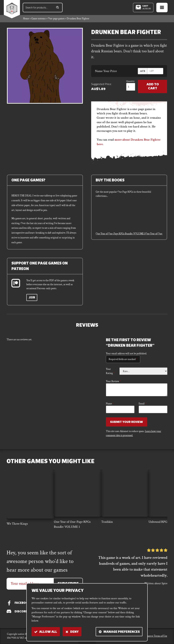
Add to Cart (152, 87)
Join (32, 298)
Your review (113, 382)
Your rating (110, 371)
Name (110, 404)
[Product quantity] (130, 87)
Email (142, 404)
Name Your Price (106, 71)
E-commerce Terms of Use (154, 636)
